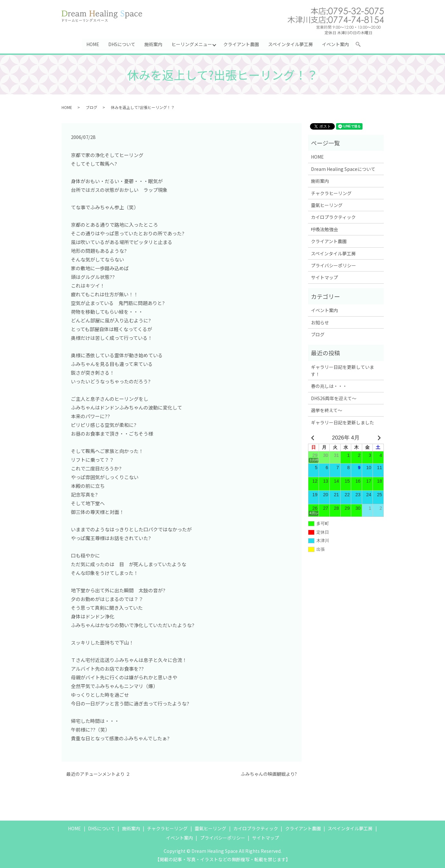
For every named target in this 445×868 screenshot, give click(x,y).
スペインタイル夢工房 (290, 44)
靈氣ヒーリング (327, 205)
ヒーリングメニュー (192, 44)
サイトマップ (324, 278)
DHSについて (122, 44)
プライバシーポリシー (334, 266)
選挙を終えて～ (327, 410)
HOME (93, 44)
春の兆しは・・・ (329, 386)
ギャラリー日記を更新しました (343, 422)
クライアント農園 (241, 44)
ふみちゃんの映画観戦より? (269, 774)
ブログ (92, 107)
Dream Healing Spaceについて (343, 169)
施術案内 (153, 44)
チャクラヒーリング (331, 193)
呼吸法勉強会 (324, 229)
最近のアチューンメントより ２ (98, 774)
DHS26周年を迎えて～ (334, 398)
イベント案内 (335, 44)
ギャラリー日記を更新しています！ (343, 370)
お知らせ (320, 322)
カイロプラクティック (333, 217)
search (361, 45)
